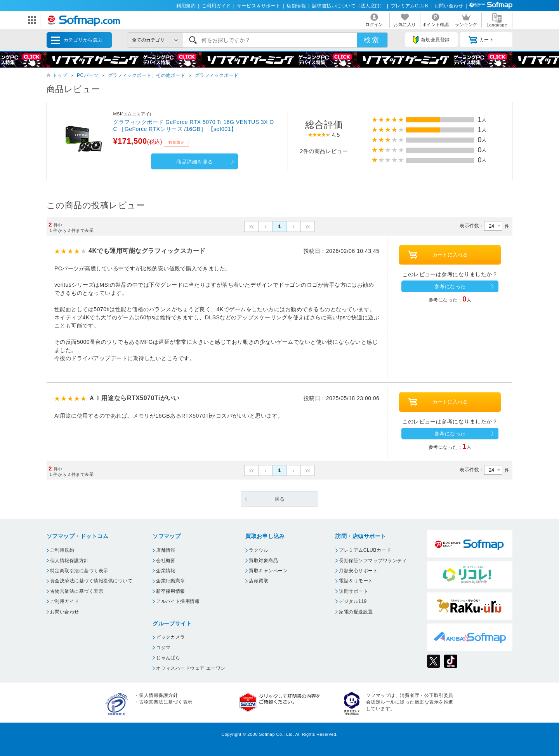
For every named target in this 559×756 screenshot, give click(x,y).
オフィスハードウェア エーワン (191, 668)
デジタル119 (353, 601)
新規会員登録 (431, 40)
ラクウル (259, 550)
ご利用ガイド (216, 6)
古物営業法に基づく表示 (77, 591)
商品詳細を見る (194, 162)
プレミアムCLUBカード (365, 550)
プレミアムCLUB (410, 6)
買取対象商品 (263, 561)
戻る (280, 499)
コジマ (163, 648)
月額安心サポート (358, 571)
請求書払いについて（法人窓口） (348, 6)
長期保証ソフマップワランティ (373, 561)
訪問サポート (353, 591)
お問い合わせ (449, 6)
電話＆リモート (356, 581)
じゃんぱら (168, 658)
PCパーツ (88, 75)
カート (481, 40)
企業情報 (166, 571)
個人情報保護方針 (69, 561)
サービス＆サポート (259, 6)
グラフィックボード (217, 75)
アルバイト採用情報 (178, 601)
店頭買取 (259, 581)
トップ (60, 75)
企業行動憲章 (171, 581)
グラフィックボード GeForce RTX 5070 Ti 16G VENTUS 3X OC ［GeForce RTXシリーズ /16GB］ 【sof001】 (193, 125)
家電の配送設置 (356, 612)
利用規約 (186, 6)
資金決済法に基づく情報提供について (91, 581)
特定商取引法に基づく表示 (79, 571)
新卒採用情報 (171, 591)
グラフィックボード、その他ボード (147, 75)
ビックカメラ (171, 637)
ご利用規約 (62, 550)
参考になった (450, 287)
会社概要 (166, 561)
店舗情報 (296, 6)
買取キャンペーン (268, 571)
